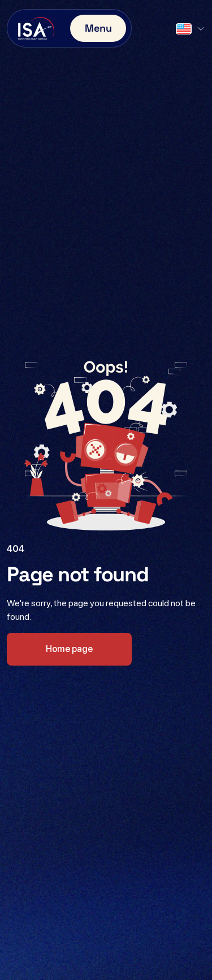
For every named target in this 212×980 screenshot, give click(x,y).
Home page (69, 649)
